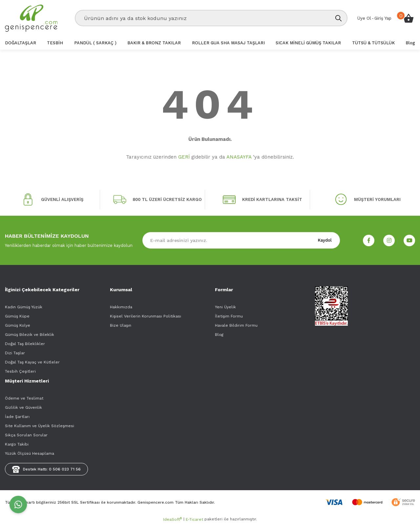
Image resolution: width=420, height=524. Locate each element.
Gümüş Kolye (18, 325)
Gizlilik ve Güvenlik (23, 407)
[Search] (211, 18)
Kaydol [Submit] (325, 240)
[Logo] (31, 18)
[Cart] (409, 18)
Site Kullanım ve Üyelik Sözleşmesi (40, 426)
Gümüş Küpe (17, 316)
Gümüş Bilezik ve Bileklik (30, 335)
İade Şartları (17, 417)
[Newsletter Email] (241, 240)
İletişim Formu (229, 316)
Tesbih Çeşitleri (20, 371)
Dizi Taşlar (15, 353)
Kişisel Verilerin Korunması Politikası (146, 316)
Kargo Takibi (17, 444)
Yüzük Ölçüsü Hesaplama (30, 453)
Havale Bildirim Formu (236, 325)
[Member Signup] (364, 18)
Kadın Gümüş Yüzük (24, 307)
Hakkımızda (121, 307)
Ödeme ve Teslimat (24, 398)
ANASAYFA (239, 157)
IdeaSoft (172, 519)
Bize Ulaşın (121, 325)
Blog (219, 335)
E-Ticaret (194, 519)
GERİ (184, 157)
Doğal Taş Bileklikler (25, 344)
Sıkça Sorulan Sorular (26, 435)
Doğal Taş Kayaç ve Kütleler (32, 362)
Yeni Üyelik (225, 307)
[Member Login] (383, 18)
